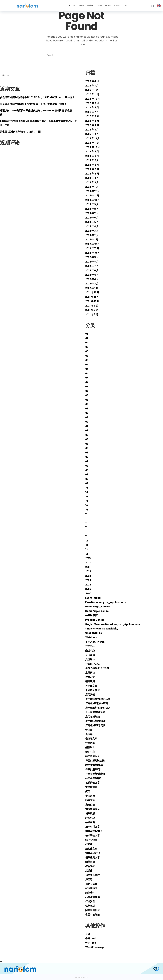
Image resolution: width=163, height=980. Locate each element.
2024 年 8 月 (93, 156)
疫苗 (88, 791)
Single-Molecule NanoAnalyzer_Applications (116, 624)
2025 (89, 585)
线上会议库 (92, 840)
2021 (88, 567)
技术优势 (91, 743)
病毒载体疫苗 (93, 809)
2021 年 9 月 (92, 306)
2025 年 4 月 (93, 125)
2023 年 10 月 (93, 200)
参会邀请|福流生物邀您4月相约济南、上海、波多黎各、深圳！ (37, 108)
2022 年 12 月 (93, 244)
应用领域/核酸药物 (97, 712)
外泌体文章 (92, 686)
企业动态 (91, 650)
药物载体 (91, 893)
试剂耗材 (91, 906)
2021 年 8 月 (93, 310)
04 (87, 364)
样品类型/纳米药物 (97, 774)
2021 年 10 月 (93, 301)
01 (87, 334)
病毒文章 (91, 800)
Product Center (96, 620)
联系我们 (117, 5)
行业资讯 (91, 901)
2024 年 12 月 (93, 138)
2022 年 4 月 (93, 279)
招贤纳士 (126, 5)
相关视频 (91, 813)
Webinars (92, 637)
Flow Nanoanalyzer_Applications (108, 602)
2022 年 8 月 (93, 262)
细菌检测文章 (93, 857)
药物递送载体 (93, 897)
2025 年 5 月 (93, 121)
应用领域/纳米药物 (97, 725)
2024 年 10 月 (93, 147)
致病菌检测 (92, 888)
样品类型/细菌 (94, 778)
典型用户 (91, 659)
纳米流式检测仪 (95, 831)
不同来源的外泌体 (96, 642)
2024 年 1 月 (93, 187)
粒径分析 (91, 818)
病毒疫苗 (91, 805)
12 (87, 541)
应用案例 (90, 5)
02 (87, 342)
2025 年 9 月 (93, 103)
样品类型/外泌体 (95, 765)
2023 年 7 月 (93, 213)
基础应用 (91, 681)
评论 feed (91, 943)
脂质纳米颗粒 (93, 875)
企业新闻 (91, 655)
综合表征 (91, 866)
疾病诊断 (91, 796)
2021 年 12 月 (93, 292)
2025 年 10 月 (93, 99)
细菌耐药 (91, 862)
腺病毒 (89, 879)
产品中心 (81, 5)
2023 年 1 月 (92, 239)
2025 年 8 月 (93, 107)
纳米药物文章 (93, 835)
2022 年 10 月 (93, 253)
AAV (88, 593)
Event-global (94, 598)
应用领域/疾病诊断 (97, 721)
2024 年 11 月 (93, 143)
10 (87, 488)
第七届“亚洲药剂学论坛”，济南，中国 (22, 136)
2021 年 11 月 (93, 297)
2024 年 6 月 (93, 165)
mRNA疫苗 (92, 615)
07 (87, 417)
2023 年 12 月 (93, 191)
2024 (89, 580)
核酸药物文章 (93, 782)
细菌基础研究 (93, 853)
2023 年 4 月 (93, 226)
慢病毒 (89, 730)
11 (86, 514)
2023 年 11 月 (93, 195)
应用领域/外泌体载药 (98, 703)
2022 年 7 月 (93, 266)
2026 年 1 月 (92, 90)
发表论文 (91, 677)
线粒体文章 (92, 849)
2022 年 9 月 (93, 257)
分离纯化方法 (93, 664)
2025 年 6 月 (93, 116)
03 (87, 347)
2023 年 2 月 (93, 235)
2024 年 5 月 (93, 169)
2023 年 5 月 (93, 222)
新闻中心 (108, 5)
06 (87, 395)
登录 (88, 934)
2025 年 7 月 (93, 112)
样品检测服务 (93, 756)
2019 (88, 558)
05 (87, 386)
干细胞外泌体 (93, 690)
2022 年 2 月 (93, 283)
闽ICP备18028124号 (81, 977)
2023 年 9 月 (93, 204)
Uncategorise (95, 633)
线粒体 (89, 844)
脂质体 (89, 870)
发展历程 (91, 673)
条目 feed (91, 938)
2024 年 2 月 (93, 182)
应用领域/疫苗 (94, 717)
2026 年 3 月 (93, 86)
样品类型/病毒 (94, 769)
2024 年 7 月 (93, 160)
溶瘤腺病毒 (92, 787)
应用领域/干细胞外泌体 (99, 708)
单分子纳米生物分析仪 (99, 668)
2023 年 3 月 (93, 231)
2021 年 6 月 (92, 314)
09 (87, 452)
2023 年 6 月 (93, 218)
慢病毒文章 (92, 738)
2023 (89, 576)
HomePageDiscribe (98, 611)
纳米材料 (91, 822)
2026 (89, 589)
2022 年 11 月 (93, 248)
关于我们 (72, 5)
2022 (89, 571)
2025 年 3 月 (93, 130)
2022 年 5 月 (93, 275)
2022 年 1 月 (92, 288)
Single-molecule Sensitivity (104, 629)
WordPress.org (95, 947)
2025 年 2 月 (93, 134)
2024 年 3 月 (93, 178)
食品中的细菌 (93, 915)
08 (87, 430)
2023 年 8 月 (93, 209)
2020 (89, 562)
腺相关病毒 (92, 884)
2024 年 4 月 (93, 174)
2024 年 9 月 (93, 151)
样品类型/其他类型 (97, 761)
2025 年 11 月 (93, 94)
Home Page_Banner (99, 606)
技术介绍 (99, 5)
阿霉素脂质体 (93, 910)
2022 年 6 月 (93, 270)
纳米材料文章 (93, 826)
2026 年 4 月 (93, 81)
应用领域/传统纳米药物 (99, 699)
